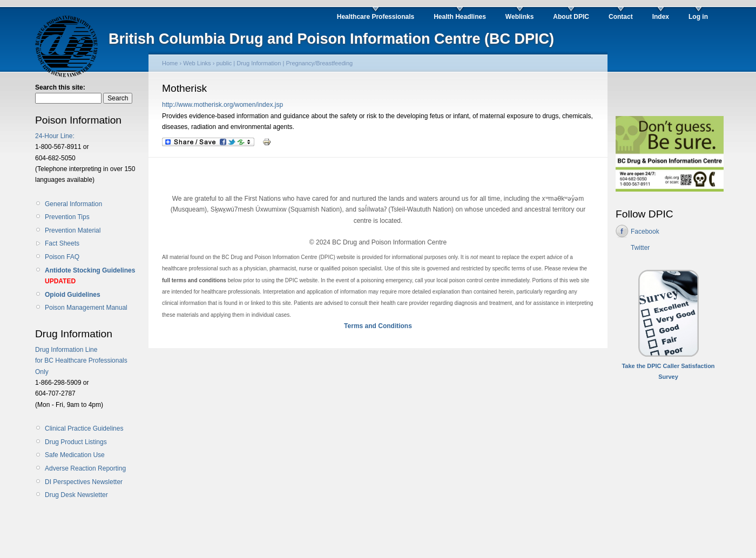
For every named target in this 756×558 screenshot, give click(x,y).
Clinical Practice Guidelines (84, 428)
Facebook (645, 232)
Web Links (197, 63)
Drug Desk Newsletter (76, 495)
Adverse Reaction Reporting (85, 468)
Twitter (640, 248)
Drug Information (259, 63)
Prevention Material (73, 230)
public (224, 63)
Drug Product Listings (76, 442)
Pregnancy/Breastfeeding (319, 63)
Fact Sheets (62, 243)
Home (170, 63)
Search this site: (60, 87)
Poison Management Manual (86, 308)
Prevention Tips (67, 217)
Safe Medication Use (75, 455)
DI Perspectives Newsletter (84, 482)
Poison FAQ (62, 257)
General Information (73, 204)
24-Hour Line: (55, 136)
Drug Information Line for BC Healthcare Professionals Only (81, 361)
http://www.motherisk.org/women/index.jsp (222, 105)
